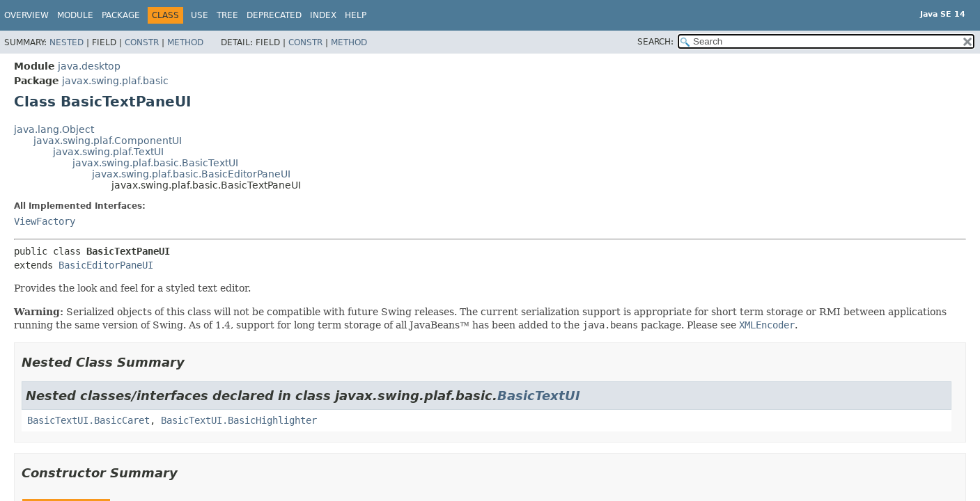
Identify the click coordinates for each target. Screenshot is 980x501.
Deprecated (274, 15)
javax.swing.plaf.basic (115, 81)
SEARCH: (655, 42)
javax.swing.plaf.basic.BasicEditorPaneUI (191, 174)
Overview (26, 15)
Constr (142, 42)
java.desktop (89, 66)
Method (185, 42)
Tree (227, 15)
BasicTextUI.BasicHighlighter (239, 420)
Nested (67, 42)
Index (323, 15)
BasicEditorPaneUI (106, 265)
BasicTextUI (539, 396)
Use (200, 15)
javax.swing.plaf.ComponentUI (108, 141)
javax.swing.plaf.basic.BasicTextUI (155, 163)
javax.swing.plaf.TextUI (108, 152)
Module (75, 15)
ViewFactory (45, 221)
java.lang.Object (54, 129)
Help (356, 15)
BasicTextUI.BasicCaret (88, 420)
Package (121, 15)
